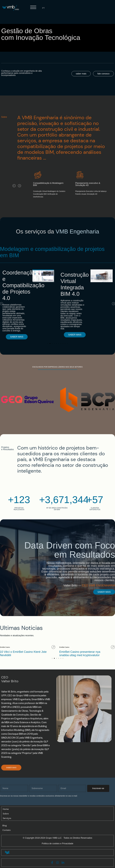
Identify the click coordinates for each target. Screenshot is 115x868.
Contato (7, 830)
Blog (5, 826)
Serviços (7, 818)
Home (6, 809)
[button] (14, 186)
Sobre (6, 814)
